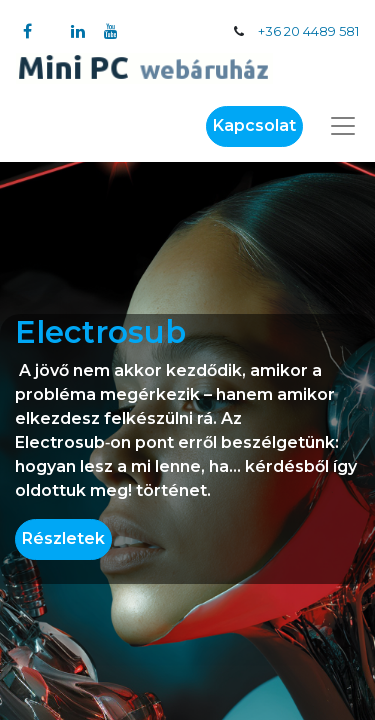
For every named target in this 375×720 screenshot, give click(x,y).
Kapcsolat (254, 125)
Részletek (63, 538)
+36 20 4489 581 (308, 31)
